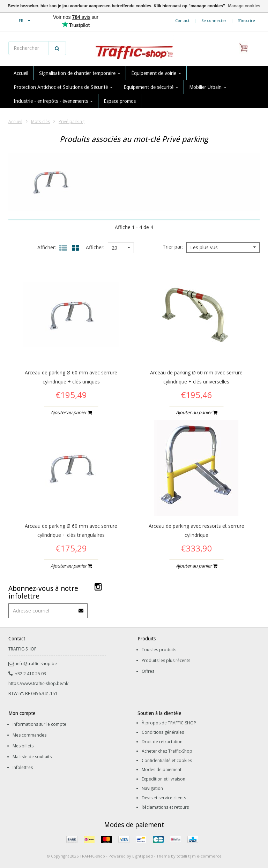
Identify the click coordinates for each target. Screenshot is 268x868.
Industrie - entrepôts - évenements (53, 101)
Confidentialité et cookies (167, 760)
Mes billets (23, 746)
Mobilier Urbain (208, 87)
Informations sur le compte (39, 724)
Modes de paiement (162, 770)
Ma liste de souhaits (32, 757)
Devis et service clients (164, 798)
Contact (182, 20)
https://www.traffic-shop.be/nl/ (38, 683)
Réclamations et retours (165, 807)
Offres (148, 671)
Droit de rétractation (162, 742)
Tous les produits (159, 650)
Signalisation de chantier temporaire (80, 73)
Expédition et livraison (163, 779)
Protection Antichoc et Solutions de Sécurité (63, 87)
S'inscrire (247, 20)
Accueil (21, 73)
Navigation (152, 788)
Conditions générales (163, 732)
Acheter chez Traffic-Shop (167, 751)
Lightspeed (143, 856)
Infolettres (23, 767)
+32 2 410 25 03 (27, 674)
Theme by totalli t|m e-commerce (189, 856)
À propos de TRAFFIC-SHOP (169, 723)
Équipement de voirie (156, 73)
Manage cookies (244, 6)
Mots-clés (40, 121)
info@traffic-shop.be (33, 664)
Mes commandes (29, 735)
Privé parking (72, 121)
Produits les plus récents (166, 660)
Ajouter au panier (71, 412)
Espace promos (120, 101)
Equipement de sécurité (151, 87)
